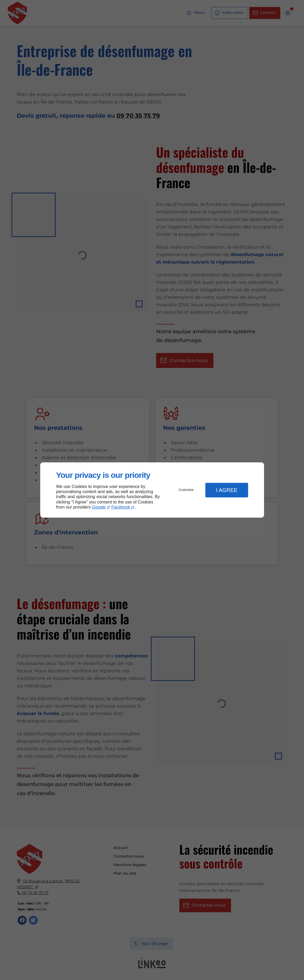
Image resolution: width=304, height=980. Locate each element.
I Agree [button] (227, 490)
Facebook (121, 507)
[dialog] (152, 490)
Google (99, 507)
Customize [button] (186, 490)
